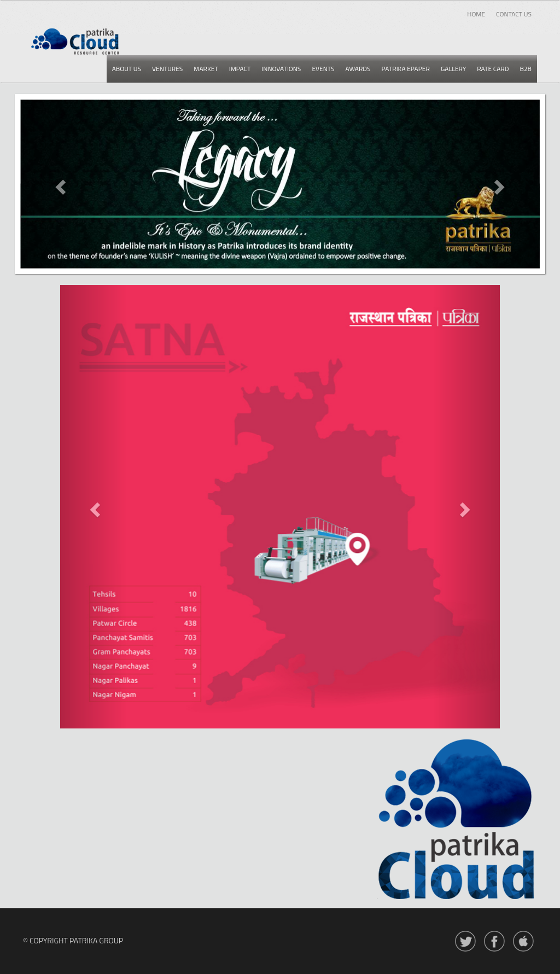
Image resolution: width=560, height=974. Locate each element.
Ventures (167, 69)
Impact (240, 69)
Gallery (453, 69)
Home (476, 14)
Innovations (281, 69)
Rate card (493, 69)
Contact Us (514, 14)
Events (323, 69)
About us (127, 69)
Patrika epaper (406, 69)
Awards (358, 69)
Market (206, 69)
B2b (526, 69)
